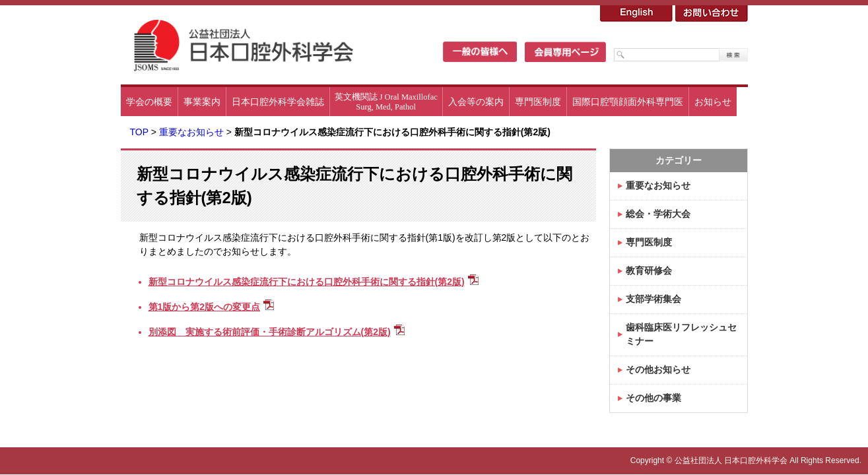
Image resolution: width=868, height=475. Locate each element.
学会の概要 (149, 102)
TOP (139, 132)
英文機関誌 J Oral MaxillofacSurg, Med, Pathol (386, 102)
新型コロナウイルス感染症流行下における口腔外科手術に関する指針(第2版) (307, 282)
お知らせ (713, 102)
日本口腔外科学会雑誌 (278, 102)
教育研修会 (649, 270)
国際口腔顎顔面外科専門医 (628, 102)
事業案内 (202, 102)
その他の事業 (653, 398)
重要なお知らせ (191, 132)
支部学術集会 (653, 299)
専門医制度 (538, 102)
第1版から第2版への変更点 (205, 307)
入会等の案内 (476, 102)
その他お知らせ (658, 369)
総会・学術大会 (658, 214)
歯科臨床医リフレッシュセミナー (681, 334)
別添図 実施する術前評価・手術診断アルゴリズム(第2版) (270, 332)
